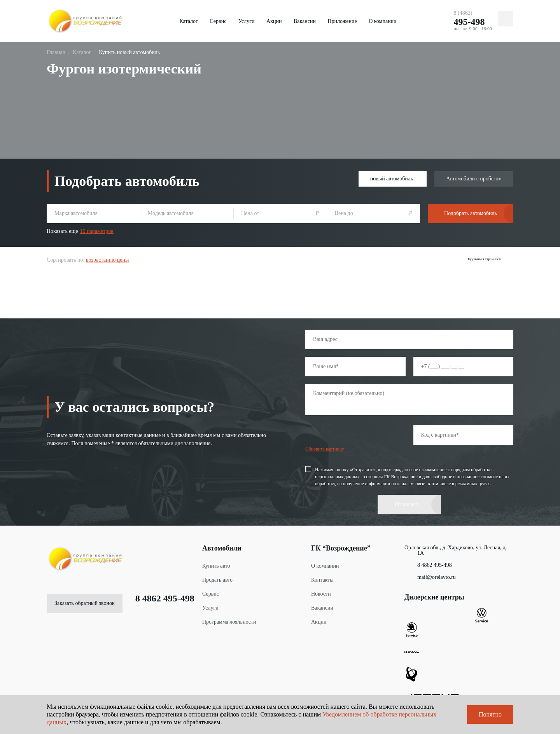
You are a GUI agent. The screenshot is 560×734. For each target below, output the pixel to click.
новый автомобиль (392, 179)
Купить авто (216, 563)
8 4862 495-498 (158, 596)
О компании (382, 21)
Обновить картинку (325, 446)
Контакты (322, 577)
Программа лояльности (229, 619)
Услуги (247, 21)
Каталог (188, 21)
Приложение (342, 21)
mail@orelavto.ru (430, 575)
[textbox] (93, 213)
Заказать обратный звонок (85, 600)
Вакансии (305, 21)
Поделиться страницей (482, 259)
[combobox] (93, 213)
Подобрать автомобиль (471, 213)
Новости (321, 591)
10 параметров (97, 231)
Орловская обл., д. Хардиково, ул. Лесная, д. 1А (456, 548)
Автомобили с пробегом (474, 179)
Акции (274, 21)
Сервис (218, 21)
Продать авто (217, 577)
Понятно (490, 714)
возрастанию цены (108, 258)
